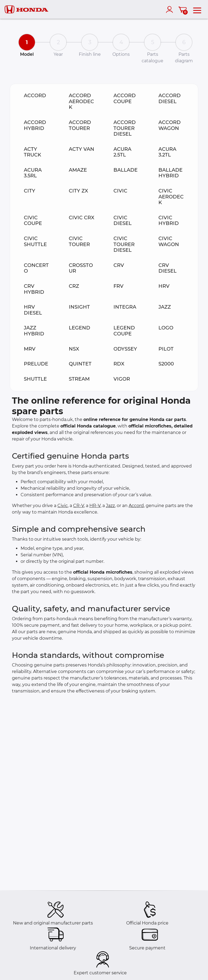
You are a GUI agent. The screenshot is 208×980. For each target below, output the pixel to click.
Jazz (110, 506)
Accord (136, 506)
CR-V (79, 506)
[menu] (197, 9)
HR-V (95, 506)
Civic (63, 506)
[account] (171, 9)
